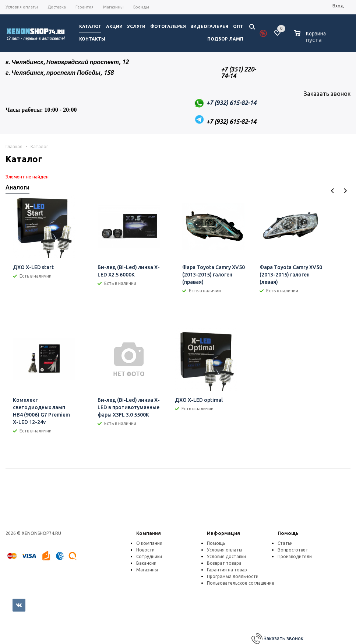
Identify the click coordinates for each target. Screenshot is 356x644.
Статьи (285, 543)
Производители (295, 556)
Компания (149, 533)
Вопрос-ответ (293, 550)
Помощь (288, 533)
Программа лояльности (233, 576)
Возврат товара (224, 563)
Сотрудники (149, 556)
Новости (145, 550)
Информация (223, 533)
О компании (149, 543)
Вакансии (146, 563)
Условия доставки (226, 556)
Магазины (147, 570)
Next (345, 191)
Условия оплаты (225, 550)
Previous (333, 191)
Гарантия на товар (227, 570)
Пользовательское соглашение (241, 583)
